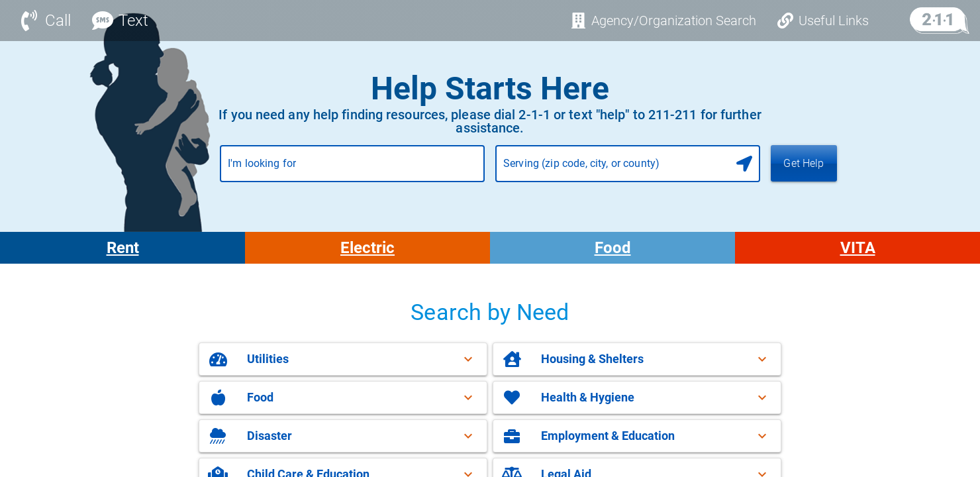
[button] (343, 359)
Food (613, 248)
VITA (858, 248)
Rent (123, 248)
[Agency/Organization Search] (663, 21)
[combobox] (352, 169)
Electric (367, 248)
